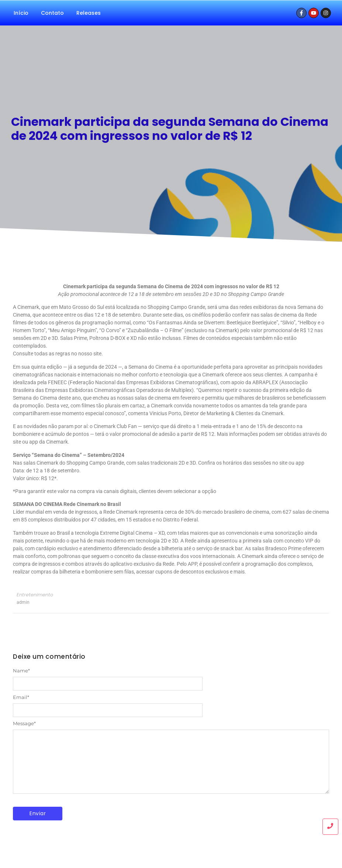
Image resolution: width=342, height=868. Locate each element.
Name (21, 671)
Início (21, 13)
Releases (89, 13)
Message (24, 724)
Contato (52, 13)
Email (21, 697)
